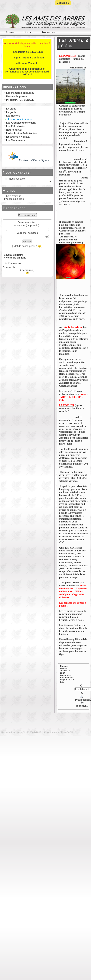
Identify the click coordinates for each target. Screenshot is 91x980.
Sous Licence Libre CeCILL (59, 732)
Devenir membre (27, 215)
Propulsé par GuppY (14, 732)
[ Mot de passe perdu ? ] (27, 246)
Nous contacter (17, 172)
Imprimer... (81, 704)
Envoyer (27, 241)
